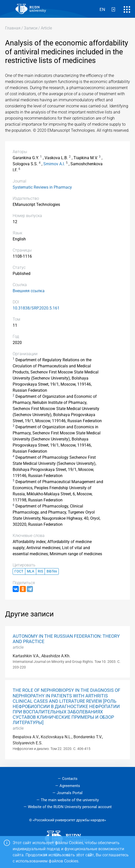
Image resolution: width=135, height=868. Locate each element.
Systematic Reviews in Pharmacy (42, 187)
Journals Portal (70, 793)
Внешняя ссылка (29, 291)
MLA (31, 571)
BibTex (52, 571)
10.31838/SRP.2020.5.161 (36, 308)
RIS (40, 571)
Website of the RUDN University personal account (70, 807)
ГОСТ (19, 571)
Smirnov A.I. (54, 164)
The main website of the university (70, 800)
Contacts (70, 779)
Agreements (70, 786)
